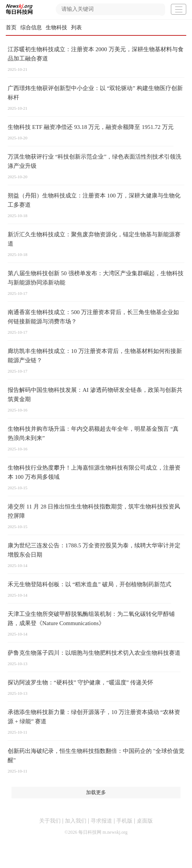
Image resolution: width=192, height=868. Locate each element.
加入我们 (76, 821)
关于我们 (50, 821)
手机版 (124, 821)
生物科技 (56, 28)
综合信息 (31, 28)
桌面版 (145, 821)
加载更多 (96, 792)
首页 (11, 28)
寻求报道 (101, 821)
